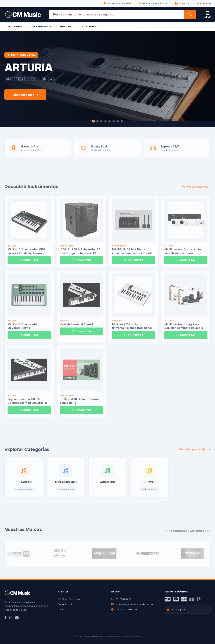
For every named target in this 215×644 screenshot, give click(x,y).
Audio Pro (66, 26)
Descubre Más (25, 95)
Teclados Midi (41, 26)
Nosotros (182, 3)
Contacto (204, 3)
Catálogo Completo (69, 599)
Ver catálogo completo (195, 453)
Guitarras (15, 26)
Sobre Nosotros (67, 604)
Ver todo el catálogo (196, 190)
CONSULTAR (29, 264)
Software (89, 26)
